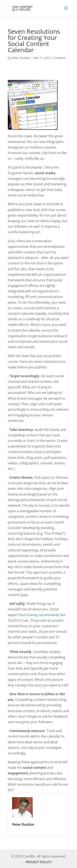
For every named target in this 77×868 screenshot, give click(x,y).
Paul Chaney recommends (39, 615)
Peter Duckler (21, 58)
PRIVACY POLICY (39, 862)
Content (60, 58)
